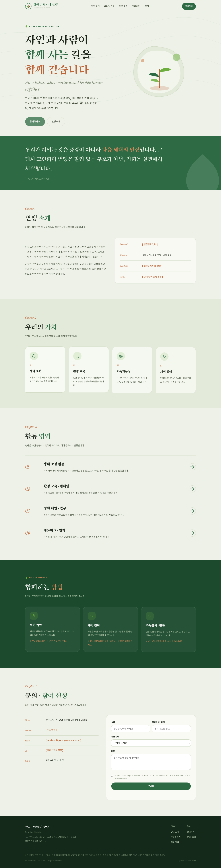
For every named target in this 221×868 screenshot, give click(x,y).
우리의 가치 (109, 6)
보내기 (151, 786)
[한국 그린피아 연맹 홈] (42, 6)
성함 (113, 722)
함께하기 (136, 6)
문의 (147, 6)
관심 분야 (115, 737)
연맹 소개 (95, 6)
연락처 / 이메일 (158, 722)
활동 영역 (123, 6)
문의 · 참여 (191, 837)
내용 (113, 751)
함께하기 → (35, 124)
